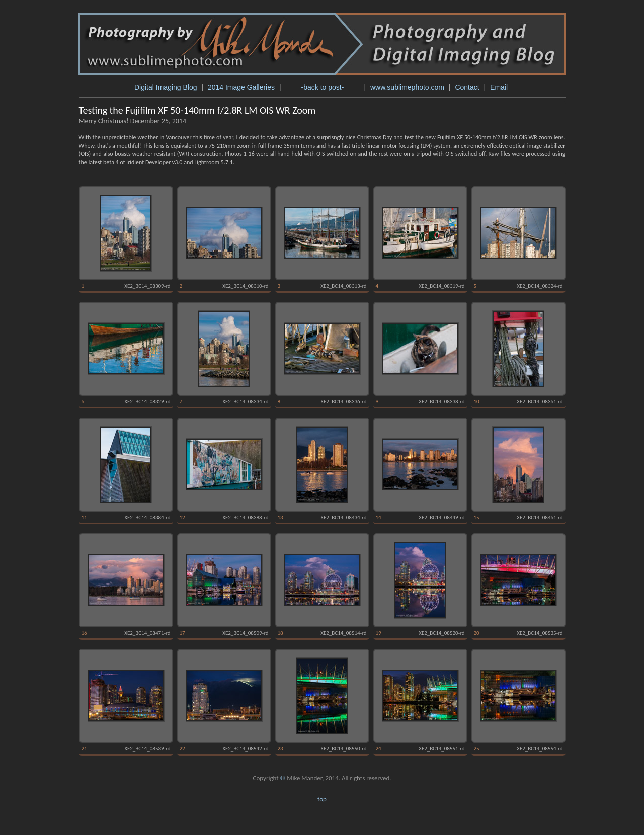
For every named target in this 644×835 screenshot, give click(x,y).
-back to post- (322, 87)
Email (500, 87)
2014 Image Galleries (241, 87)
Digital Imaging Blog (166, 87)
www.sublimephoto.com (407, 87)
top (322, 799)
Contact (467, 87)
